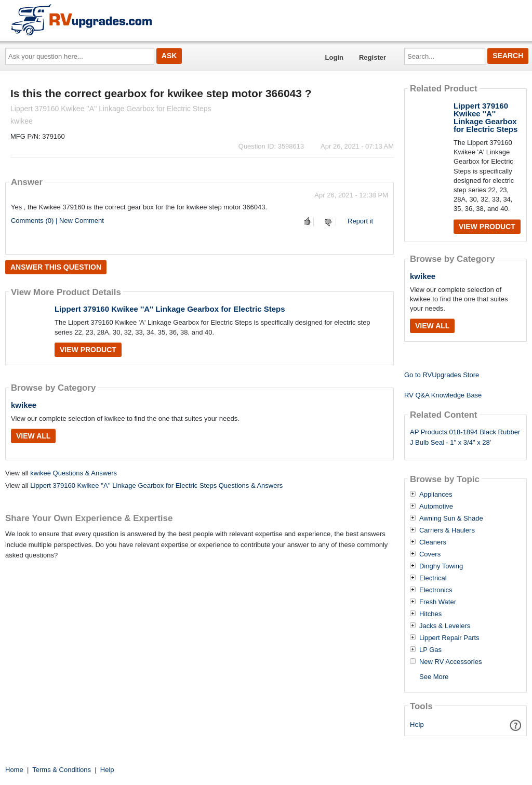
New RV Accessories (450, 662)
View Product (88, 350)
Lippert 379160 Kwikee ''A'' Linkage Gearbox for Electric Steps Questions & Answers (156, 485)
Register (373, 57)
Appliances (436, 495)
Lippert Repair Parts (449, 638)
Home (14, 770)
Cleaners (433, 542)
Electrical (433, 578)
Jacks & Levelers (445, 626)
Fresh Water (438, 602)
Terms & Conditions (62, 770)
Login (334, 57)
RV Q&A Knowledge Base (443, 395)
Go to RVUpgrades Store (442, 375)
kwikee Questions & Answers (74, 473)
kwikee (24, 405)
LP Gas (430, 650)
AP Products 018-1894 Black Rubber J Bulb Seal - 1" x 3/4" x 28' (465, 437)
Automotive (436, 507)
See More (434, 677)
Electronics (436, 590)
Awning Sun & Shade (451, 518)
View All (33, 436)
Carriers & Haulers (447, 530)
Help (417, 724)
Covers (430, 554)
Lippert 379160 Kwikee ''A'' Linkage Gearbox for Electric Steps (170, 309)
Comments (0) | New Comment (57, 221)
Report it (360, 221)
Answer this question (56, 267)
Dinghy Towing (441, 566)
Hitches (430, 614)
